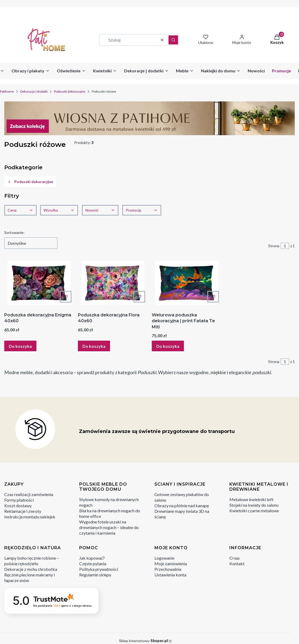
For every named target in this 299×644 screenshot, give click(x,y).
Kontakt (237, 563)
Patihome (7, 91)
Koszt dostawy (18, 505)
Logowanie (164, 558)
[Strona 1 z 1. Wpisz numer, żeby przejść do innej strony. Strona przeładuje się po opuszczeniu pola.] (285, 246)
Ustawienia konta (170, 575)
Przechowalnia (168, 569)
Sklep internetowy (144, 641)
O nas (235, 558)
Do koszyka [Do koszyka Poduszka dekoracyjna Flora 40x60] (94, 346)
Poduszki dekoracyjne (70, 91)
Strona (274, 246)
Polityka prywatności (99, 569)
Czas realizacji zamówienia (29, 494)
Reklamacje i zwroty (23, 511)
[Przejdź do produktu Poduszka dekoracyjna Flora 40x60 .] (113, 283)
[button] (173, 40)
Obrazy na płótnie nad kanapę (182, 505)
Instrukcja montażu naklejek (30, 517)
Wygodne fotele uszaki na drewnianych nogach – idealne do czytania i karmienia (109, 527)
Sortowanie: (14, 232)
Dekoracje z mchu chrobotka (31, 569)
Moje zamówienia (171, 563)
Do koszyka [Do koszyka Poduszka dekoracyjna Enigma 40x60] (20, 346)
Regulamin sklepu (95, 575)
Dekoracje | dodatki (34, 91)
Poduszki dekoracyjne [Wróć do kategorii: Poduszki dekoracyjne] (30, 182)
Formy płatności (19, 500)
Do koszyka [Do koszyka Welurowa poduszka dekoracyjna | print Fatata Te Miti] (168, 346)
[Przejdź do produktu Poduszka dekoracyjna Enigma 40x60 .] (39, 283)
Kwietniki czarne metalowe (254, 511)
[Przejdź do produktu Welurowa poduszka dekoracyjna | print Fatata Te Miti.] (186, 283)
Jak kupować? (92, 558)
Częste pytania (93, 563)
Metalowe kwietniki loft (251, 499)
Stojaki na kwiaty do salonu (254, 505)
